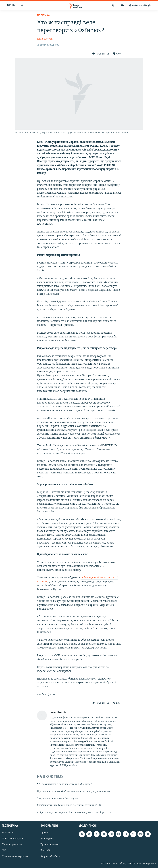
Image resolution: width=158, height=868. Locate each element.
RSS (4, 851)
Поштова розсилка (12, 845)
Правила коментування (15, 856)
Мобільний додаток (13, 839)
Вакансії (45, 851)
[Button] (100, 54)
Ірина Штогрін (45, 39)
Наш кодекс (47, 839)
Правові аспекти (50, 845)
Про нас (45, 833)
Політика (43, 16)
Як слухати (8, 833)
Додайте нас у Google (140, 5)
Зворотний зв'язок (51, 856)
